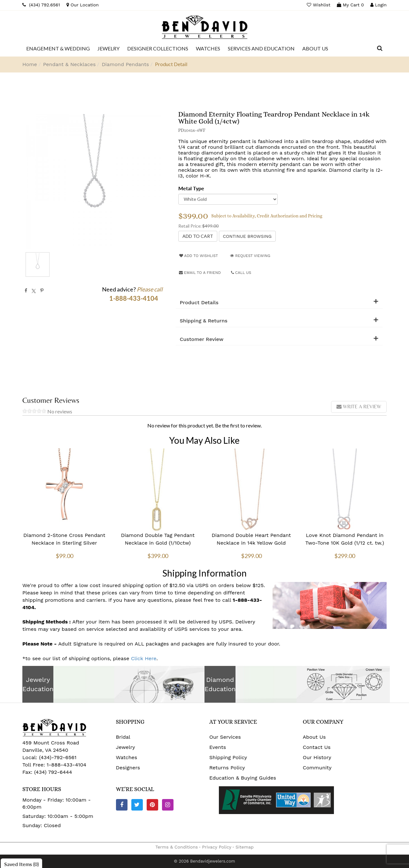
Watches (127, 757)
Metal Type (191, 188)
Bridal (123, 737)
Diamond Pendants (125, 64)
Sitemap (245, 847)
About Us (314, 737)
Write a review (359, 407)
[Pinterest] (152, 805)
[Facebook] (122, 805)
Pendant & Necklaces (69, 64)
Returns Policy (227, 768)
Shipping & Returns (204, 321)
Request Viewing (250, 256)
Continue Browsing (247, 236)
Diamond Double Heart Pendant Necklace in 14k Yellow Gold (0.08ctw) (251, 543)
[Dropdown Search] (380, 49)
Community (317, 768)
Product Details (199, 303)
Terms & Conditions (177, 847)
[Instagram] (168, 805)
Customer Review (202, 339)
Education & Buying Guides (243, 778)
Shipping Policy (228, 757)
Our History (317, 757)
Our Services (225, 737)
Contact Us (317, 747)
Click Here (144, 658)
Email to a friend (200, 273)
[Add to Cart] (198, 236)
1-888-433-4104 (66, 765)
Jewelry (126, 747)
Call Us (241, 273)
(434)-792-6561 (57, 757)
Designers (128, 768)
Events (218, 747)
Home (30, 64)
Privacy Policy (217, 847)
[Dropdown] (58, 49)
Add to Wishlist (199, 256)
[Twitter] (137, 805)
